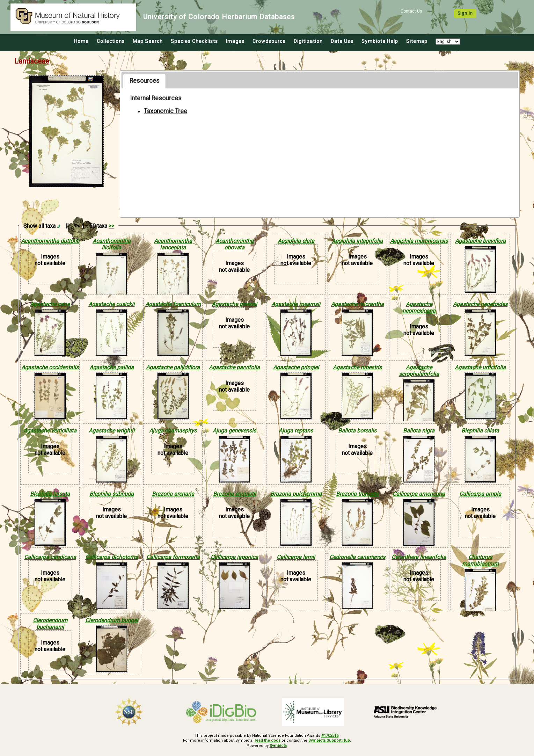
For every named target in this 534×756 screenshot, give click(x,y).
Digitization (308, 41)
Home (81, 41)
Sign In (465, 13)
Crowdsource (269, 41)
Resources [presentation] (145, 81)
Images (235, 41)
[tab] (144, 81)
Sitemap (417, 41)
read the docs (268, 740)
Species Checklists (194, 41)
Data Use (342, 41)
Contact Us (411, 11)
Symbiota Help (380, 41)
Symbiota (278, 746)
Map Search (148, 41)
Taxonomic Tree (166, 111)
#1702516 (330, 736)
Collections (111, 41)
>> (111, 226)
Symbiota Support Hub (329, 740)
